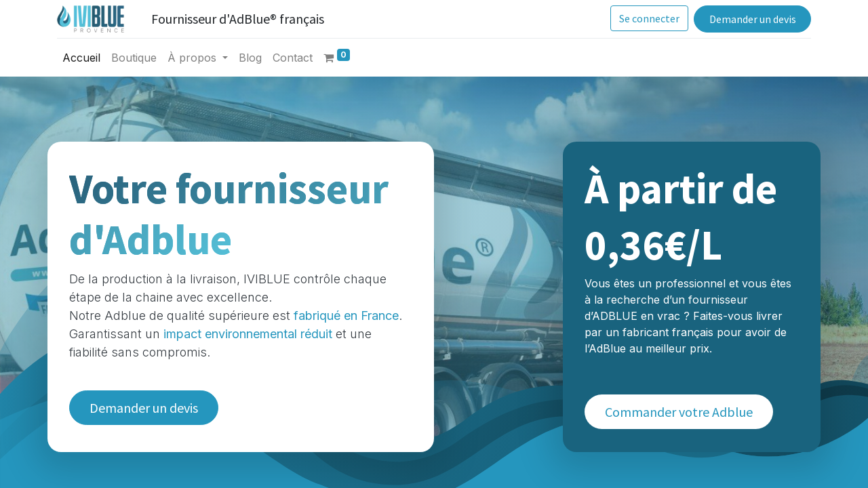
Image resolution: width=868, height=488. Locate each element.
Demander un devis (751, 19)
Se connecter (649, 18)
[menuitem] (82, 58)
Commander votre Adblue (679, 412)
